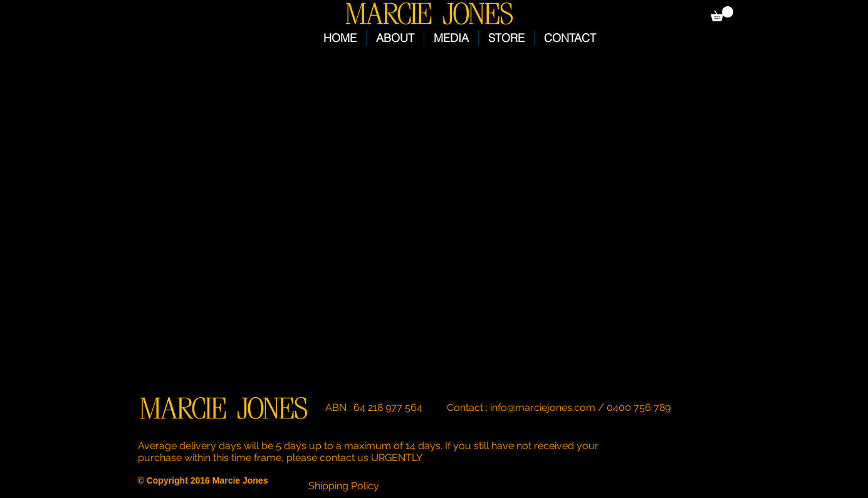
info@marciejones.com (543, 407)
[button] (722, 14)
